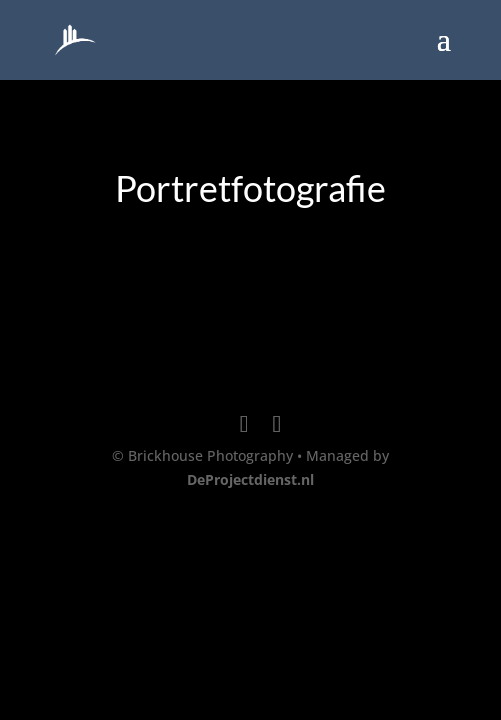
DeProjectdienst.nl (250, 479)
